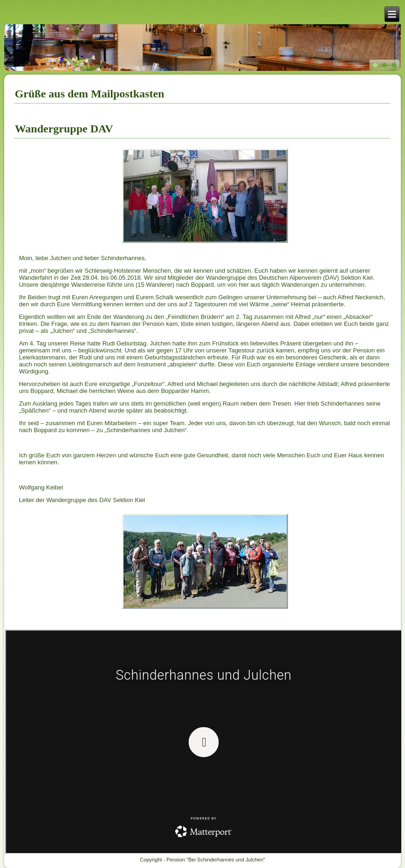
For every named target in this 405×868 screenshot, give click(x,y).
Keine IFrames (204, 742)
